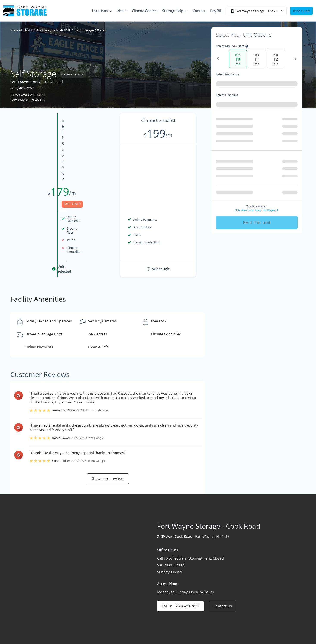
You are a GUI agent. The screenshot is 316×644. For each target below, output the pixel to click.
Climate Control (255, 605)
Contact (197, 622)
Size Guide (251, 622)
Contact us (223, 545)
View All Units (21, 30)
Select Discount (237, 95)
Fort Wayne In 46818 (53, 30)
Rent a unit (301, 11)
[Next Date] (296, 59)
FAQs (246, 630)
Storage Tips (252, 613)
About (196, 613)
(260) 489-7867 (22, 88)
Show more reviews (108, 418)
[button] (32, 629)
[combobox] (257, 85)
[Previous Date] (218, 59)
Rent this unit (257, 221)
